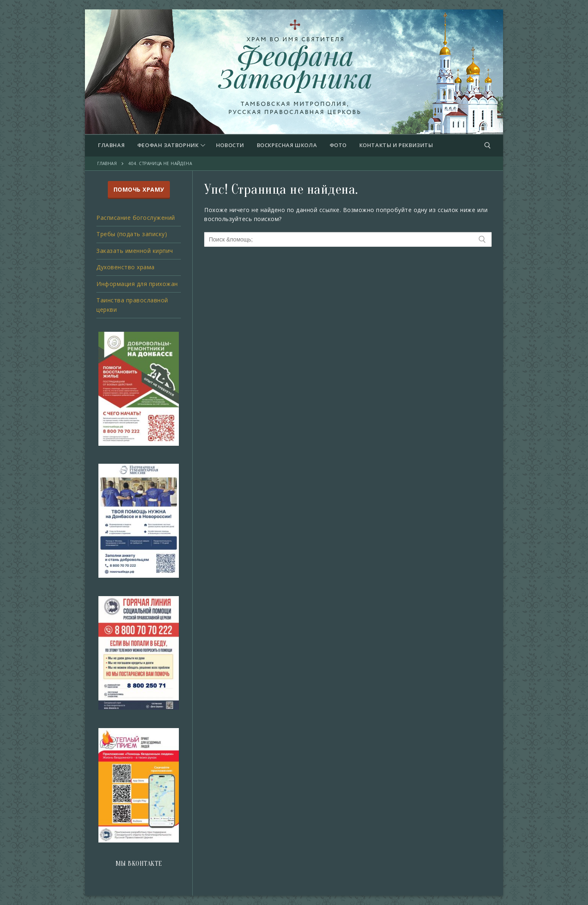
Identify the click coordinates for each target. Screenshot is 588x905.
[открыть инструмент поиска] (488, 145)
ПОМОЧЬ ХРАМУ (139, 189)
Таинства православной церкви (132, 305)
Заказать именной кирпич (135, 251)
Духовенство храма (126, 267)
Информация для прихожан (137, 284)
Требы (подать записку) (132, 234)
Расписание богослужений (136, 218)
